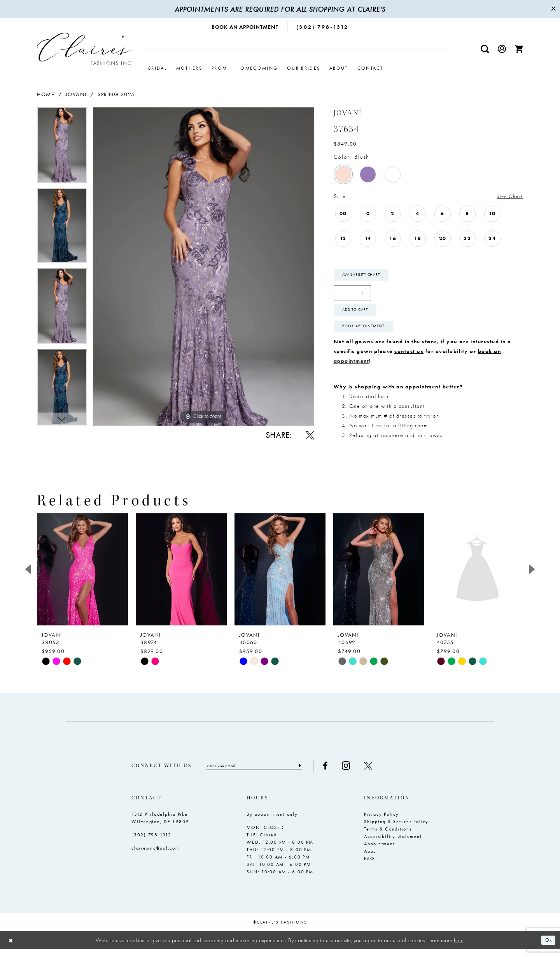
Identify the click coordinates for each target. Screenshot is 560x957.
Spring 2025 (116, 94)
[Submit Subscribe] (313, 773)
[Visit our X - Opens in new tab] (382, 773)
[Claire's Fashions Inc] (84, 49)
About (371, 859)
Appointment (379, 852)
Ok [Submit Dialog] (547, 948)
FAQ (369, 866)
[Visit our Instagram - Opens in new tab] (360, 773)
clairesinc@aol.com (155, 856)
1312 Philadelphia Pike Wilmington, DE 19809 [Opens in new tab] (160, 826)
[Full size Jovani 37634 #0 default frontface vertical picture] (203, 266)
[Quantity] (352, 295)
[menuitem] (245, 26)
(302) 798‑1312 (151, 843)
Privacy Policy (381, 822)
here (459, 948)
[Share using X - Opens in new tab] (310, 435)
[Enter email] (261, 773)
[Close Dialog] (12, 948)
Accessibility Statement (393, 844)
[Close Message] (553, 9)
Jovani (76, 94)
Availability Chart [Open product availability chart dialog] (366, 276)
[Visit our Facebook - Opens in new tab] (339, 773)
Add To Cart (360, 314)
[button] (502, 49)
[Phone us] (322, 26)
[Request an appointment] (245, 26)
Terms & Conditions (388, 837)
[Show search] (485, 49)
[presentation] (82, 576)
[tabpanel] (62, 148)
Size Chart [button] (507, 197)
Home (46, 94)
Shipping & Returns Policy (396, 829)
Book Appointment (368, 332)
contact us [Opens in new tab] (409, 358)
